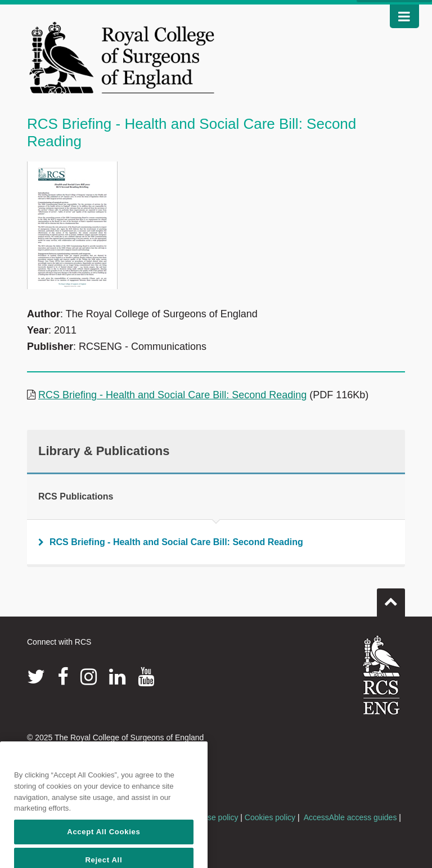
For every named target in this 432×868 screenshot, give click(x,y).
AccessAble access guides (350, 817)
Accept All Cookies (103, 851)
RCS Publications (76, 496)
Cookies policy (270, 817)
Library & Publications (104, 451)
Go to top (391, 598)
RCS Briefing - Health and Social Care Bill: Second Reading (172, 395)
